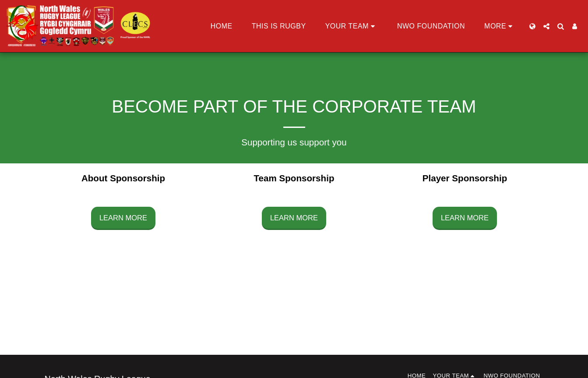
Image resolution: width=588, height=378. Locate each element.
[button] (352, 26)
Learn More (123, 218)
